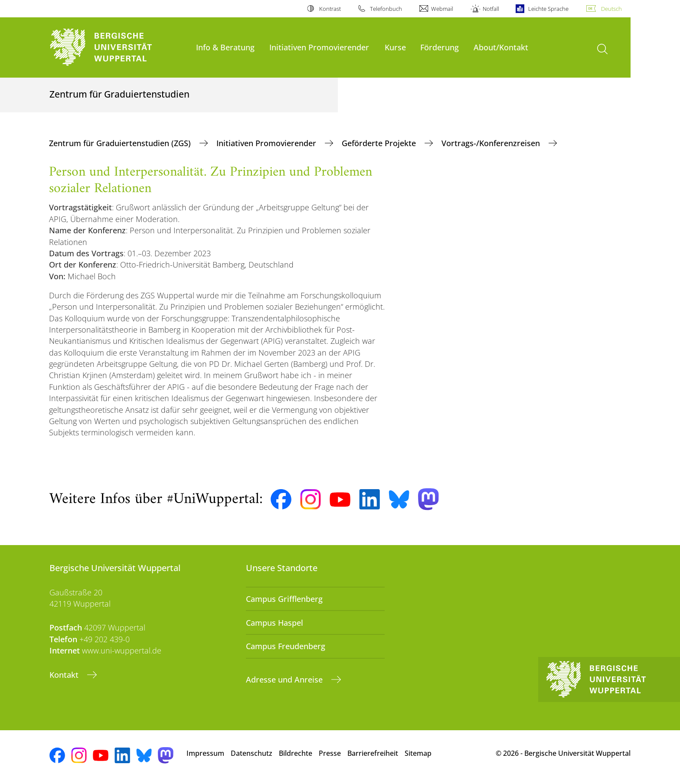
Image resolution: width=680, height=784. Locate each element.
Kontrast (330, 9)
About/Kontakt (501, 47)
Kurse (395, 47)
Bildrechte (296, 753)
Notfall (491, 9)
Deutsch (611, 9)
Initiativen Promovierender (319, 47)
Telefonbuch (386, 9)
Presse (330, 753)
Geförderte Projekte (380, 143)
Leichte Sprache (548, 9)
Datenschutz (252, 753)
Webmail (442, 9)
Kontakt (65, 675)
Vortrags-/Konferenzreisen (492, 143)
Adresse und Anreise (285, 679)
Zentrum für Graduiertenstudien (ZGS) (121, 143)
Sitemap (418, 753)
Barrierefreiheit (373, 753)
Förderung (440, 47)
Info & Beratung (225, 47)
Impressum (205, 753)
